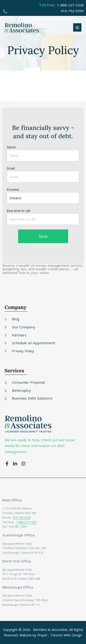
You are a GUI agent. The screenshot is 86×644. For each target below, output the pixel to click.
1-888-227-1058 (26, 522)
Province (13, 190)
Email (11, 168)
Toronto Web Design (66, 635)
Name (11, 147)
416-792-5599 (22, 518)
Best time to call (18, 211)
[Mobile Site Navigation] (77, 27)
